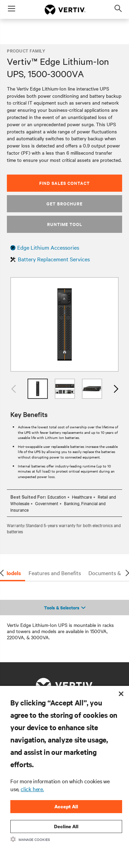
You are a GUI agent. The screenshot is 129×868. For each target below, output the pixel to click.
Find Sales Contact (64, 183)
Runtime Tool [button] (65, 224)
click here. (32, 789)
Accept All (66, 806)
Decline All (66, 826)
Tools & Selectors (65, 608)
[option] (64, 324)
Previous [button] (14, 389)
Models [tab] (12, 573)
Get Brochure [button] (64, 204)
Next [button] (115, 389)
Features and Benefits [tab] (55, 573)
